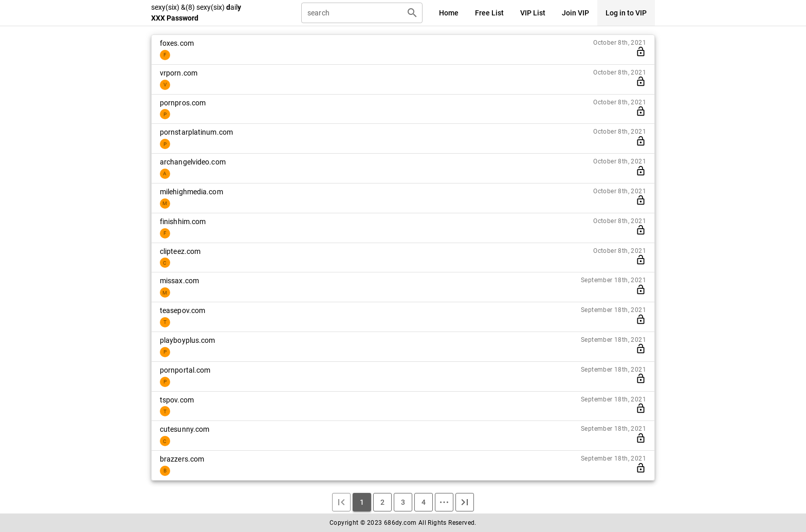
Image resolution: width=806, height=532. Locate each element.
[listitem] (403, 50)
